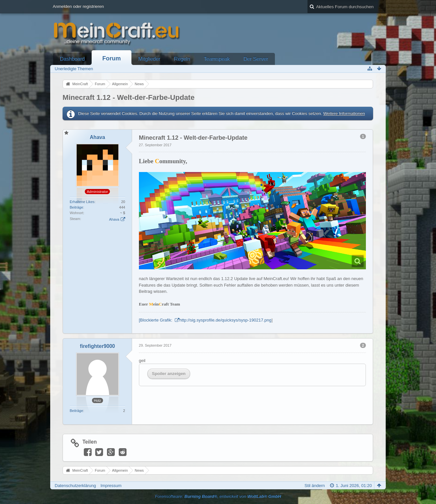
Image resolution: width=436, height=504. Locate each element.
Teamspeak (217, 59)
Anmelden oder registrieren (78, 6)
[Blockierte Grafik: (156, 320)
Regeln (182, 59)
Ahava (114, 219)
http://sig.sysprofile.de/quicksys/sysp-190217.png (226, 320)
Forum (112, 58)
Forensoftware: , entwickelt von (218, 496)
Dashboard (72, 59)
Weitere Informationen (344, 113)
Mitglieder (149, 59)
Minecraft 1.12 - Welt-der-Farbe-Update (129, 97)
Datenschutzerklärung (75, 486)
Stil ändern (315, 486)
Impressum (111, 486)
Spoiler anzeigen (169, 374)
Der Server (256, 59)
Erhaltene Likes (82, 202)
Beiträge (76, 207)
